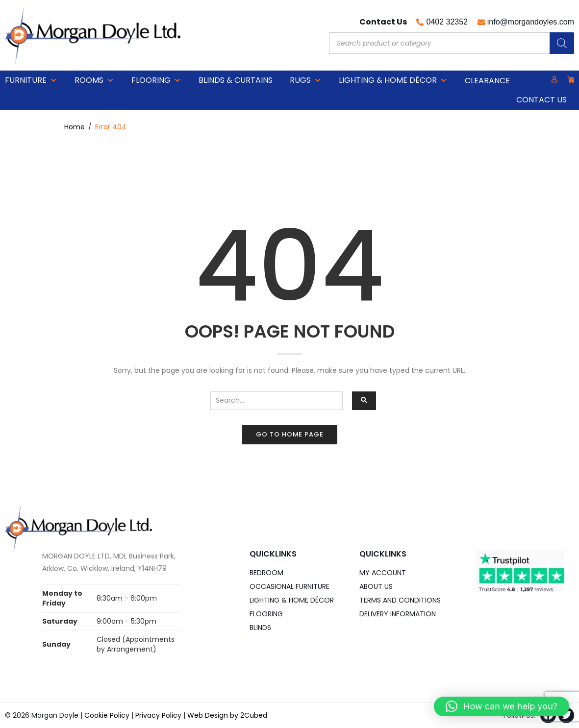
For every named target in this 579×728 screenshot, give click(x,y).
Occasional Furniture (289, 586)
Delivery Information (398, 614)
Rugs (306, 80)
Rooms (94, 80)
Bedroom (266, 573)
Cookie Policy (107, 715)
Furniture (31, 80)
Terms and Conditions (400, 600)
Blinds (260, 628)
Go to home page (290, 434)
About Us (376, 586)
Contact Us (541, 100)
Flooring (156, 80)
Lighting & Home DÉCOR (393, 80)
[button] (502, 706)
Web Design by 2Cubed (227, 715)
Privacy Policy (158, 715)
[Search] (562, 43)
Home (75, 127)
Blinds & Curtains (236, 80)
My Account (383, 573)
